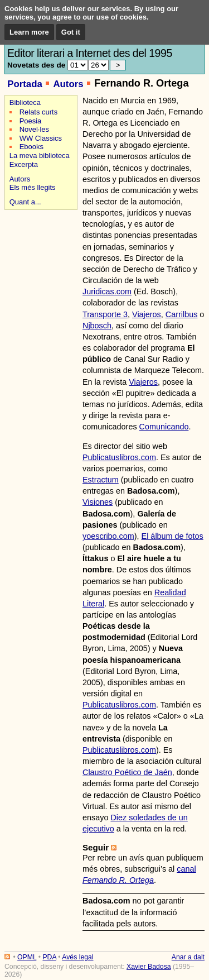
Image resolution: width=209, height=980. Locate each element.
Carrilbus (182, 314)
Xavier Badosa (149, 967)
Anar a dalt (188, 957)
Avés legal (77, 957)
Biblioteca (25, 102)
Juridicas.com (107, 291)
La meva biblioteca (40, 156)
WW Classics (41, 138)
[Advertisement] (39, 252)
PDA (49, 957)
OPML (27, 957)
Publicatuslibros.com (119, 457)
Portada (25, 84)
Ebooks (31, 147)
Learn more (29, 32)
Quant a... (25, 202)
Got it (71, 32)
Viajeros (147, 314)
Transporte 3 (105, 314)
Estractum (101, 480)
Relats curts (38, 112)
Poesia (31, 121)
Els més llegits (33, 187)
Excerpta (24, 164)
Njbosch (97, 326)
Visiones (98, 502)
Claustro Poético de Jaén (127, 772)
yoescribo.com (108, 536)
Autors (68, 84)
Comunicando (164, 427)
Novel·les (34, 129)
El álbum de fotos (172, 536)
